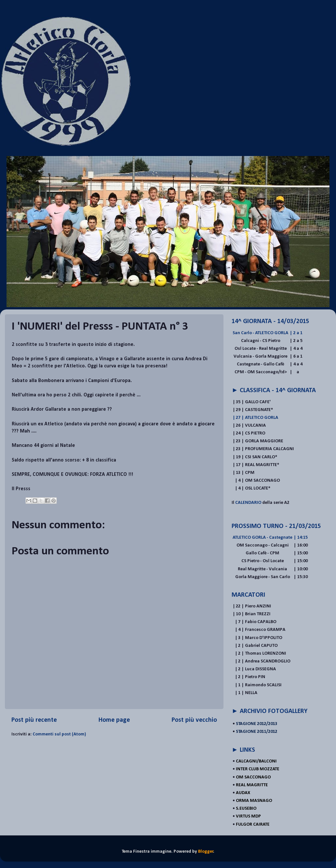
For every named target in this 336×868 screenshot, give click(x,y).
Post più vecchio (194, 720)
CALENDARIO (249, 503)
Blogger (206, 852)
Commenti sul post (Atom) (59, 734)
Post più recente (34, 720)
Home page (114, 720)
